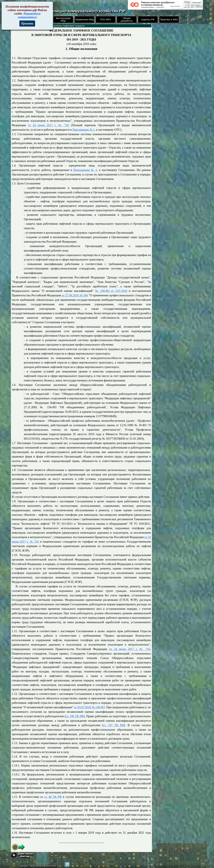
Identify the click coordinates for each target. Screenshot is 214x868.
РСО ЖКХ (105, 20)
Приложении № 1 (84, 130)
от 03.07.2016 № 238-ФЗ (89, 707)
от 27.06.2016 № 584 (75, 295)
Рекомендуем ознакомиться (29, 15)
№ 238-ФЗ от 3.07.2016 (111, 291)
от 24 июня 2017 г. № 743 (48, 125)
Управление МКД (84, 20)
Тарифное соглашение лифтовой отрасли (61, 26)
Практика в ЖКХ (169, 20)
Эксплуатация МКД (63, 20)
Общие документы (127, 20)
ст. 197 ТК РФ (114, 725)
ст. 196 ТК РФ (75, 716)
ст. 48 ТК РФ (53, 797)
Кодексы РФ (148, 20)
